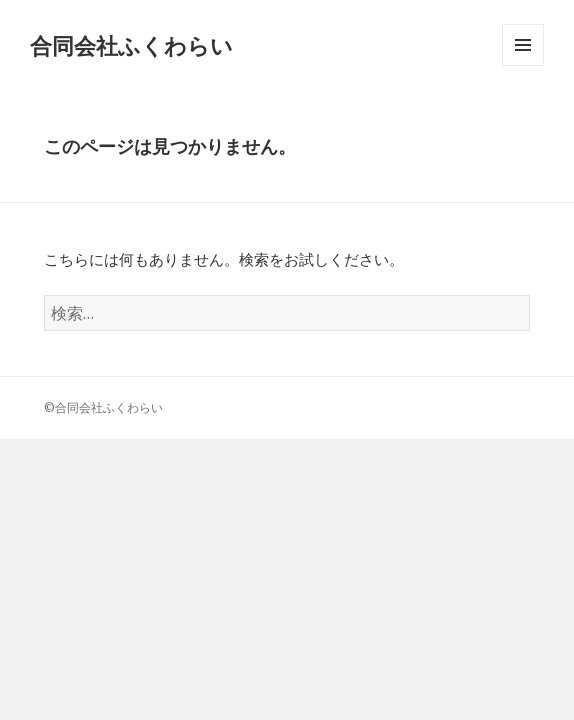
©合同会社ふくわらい (103, 407)
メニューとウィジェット (523, 65)
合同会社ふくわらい (131, 45)
